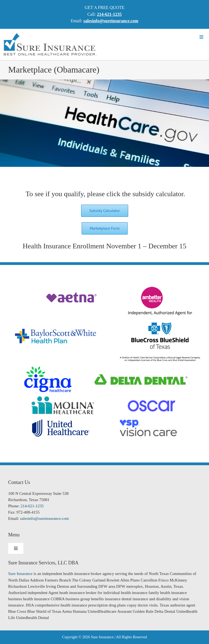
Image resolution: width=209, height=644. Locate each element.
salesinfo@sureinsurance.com (44, 518)
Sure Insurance (20, 574)
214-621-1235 (32, 506)
